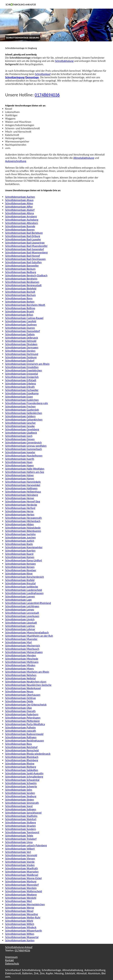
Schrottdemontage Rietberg (21, 767)
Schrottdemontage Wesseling (21, 914)
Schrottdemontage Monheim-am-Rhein (27, 672)
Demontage (32, 77)
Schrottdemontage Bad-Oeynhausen (25, 259)
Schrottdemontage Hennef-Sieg (23, 501)
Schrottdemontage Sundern (21, 829)
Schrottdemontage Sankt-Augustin (24, 773)
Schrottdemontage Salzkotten (22, 770)
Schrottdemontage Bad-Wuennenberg (26, 253)
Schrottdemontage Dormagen (22, 347)
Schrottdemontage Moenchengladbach (27, 632)
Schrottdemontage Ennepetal (21, 374)
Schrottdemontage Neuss (19, 691)
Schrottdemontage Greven (20, 439)
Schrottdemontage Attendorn (22, 223)
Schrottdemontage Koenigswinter (24, 547)
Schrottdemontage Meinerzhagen (24, 652)
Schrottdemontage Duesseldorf (23, 331)
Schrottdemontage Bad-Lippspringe (25, 243)
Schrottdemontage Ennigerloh (22, 377)
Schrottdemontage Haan (19, 462)
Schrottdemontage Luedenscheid (24, 590)
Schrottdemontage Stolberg (21, 822)
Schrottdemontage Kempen (20, 564)
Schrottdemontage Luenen (20, 596)
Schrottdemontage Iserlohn (20, 534)
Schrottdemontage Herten (20, 515)
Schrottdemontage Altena (19, 213)
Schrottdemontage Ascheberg (22, 220)
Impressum (11, 957)
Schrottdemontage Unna (19, 842)
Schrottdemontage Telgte (19, 836)
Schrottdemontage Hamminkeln (23, 482)
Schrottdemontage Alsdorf (20, 210)
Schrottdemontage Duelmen (21, 325)
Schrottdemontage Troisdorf (21, 839)
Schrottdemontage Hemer (20, 498)
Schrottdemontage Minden (20, 665)
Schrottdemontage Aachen (20, 197)
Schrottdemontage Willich (20, 924)
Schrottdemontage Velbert (20, 849)
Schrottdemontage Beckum (20, 269)
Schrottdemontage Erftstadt (21, 380)
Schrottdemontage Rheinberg (22, 760)
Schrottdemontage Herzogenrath (23, 518)
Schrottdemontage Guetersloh (22, 410)
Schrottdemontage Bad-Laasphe (23, 239)
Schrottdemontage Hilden (19, 524)
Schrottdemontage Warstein (21, 888)
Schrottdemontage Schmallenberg (24, 777)
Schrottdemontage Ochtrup (20, 698)
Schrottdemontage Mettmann (22, 662)
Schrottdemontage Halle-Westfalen (25, 469)
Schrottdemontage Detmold (21, 341)
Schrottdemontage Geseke (20, 426)
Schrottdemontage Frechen (20, 406)
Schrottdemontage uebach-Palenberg (26, 845)
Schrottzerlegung (15, 77)
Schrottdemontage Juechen (20, 537)
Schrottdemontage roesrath (21, 731)
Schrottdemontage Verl (18, 852)
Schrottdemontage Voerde (20, 862)
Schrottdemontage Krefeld (20, 580)
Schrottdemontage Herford (20, 508)
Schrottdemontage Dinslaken (21, 344)
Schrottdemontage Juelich (20, 541)
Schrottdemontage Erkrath (20, 387)
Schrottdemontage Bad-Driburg (23, 236)
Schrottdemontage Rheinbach (22, 757)
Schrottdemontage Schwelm (21, 783)
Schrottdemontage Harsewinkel (23, 485)
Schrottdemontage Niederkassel (23, 688)
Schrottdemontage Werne (20, 908)
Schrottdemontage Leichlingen (22, 606)
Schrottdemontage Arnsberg (21, 216)
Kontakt (9, 960)
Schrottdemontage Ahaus (19, 200)
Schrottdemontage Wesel (19, 911)
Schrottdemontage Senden (20, 793)
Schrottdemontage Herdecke (21, 505)
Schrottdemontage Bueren (20, 230)
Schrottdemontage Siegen (20, 800)
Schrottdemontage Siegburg (21, 796)
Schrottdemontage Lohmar (20, 629)
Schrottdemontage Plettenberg (22, 721)
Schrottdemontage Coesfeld (21, 321)
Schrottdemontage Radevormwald (24, 734)
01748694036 (47, 95)
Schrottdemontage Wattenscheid (24, 891)
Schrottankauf (43, 74)
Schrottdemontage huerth (20, 459)
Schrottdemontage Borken (20, 302)
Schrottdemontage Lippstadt (21, 623)
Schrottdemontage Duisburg (21, 357)
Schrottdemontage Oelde (19, 701)
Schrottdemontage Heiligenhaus (23, 492)
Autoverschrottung (16, 161)
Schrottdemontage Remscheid (22, 750)
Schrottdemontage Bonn (19, 298)
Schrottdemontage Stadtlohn (21, 816)
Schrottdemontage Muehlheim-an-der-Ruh (29, 636)
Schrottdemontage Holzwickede (23, 528)
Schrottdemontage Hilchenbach (23, 521)
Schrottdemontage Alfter (19, 207)
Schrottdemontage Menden (21, 655)
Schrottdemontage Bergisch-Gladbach (26, 275)
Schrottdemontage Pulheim (20, 727)
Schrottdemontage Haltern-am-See (25, 472)
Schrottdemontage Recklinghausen (25, 741)
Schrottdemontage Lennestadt (22, 613)
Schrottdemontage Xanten (20, 940)
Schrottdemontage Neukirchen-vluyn (26, 682)
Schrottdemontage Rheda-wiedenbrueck (28, 754)
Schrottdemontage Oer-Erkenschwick (26, 705)
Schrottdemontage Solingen (21, 809)
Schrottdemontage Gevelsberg (22, 429)
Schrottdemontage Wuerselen (22, 872)
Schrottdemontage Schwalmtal (22, 780)
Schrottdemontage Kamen (20, 557)
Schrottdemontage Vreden (20, 865)
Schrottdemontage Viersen (20, 859)
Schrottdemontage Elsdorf (20, 361)
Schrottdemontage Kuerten (20, 551)
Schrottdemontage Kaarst (19, 554)
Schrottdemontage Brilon (19, 315)
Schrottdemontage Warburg (21, 881)
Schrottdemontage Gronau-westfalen (26, 446)
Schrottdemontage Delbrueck (22, 338)
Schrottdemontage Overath (20, 711)
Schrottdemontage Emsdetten (22, 367)
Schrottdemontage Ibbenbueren (23, 531)
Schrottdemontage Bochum (20, 295)
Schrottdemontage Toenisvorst (22, 832)
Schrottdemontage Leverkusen (22, 616)
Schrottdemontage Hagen (19, 465)
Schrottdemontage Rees (18, 744)
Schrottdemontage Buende (20, 226)
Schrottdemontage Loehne (20, 626)
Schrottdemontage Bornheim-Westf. (25, 305)
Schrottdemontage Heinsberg (21, 495)
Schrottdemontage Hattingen (21, 488)
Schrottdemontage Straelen (21, 826)
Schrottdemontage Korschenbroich (24, 577)
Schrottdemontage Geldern (20, 416)
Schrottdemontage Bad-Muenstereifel (26, 246)
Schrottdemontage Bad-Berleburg (24, 233)
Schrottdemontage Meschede (22, 659)
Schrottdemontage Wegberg (21, 895)
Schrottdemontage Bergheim (21, 279)
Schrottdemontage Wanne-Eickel (23, 878)
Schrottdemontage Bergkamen (22, 282)
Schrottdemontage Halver (19, 475)
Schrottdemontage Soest (19, 806)
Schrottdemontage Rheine (20, 764)
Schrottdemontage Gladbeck (21, 433)
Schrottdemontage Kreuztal (20, 583)
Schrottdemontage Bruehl (20, 311)
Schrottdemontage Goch (19, 436)
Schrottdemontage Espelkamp (22, 393)
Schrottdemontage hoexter (20, 452)
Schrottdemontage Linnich (20, 619)
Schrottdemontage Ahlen (19, 203)
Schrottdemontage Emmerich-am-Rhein (27, 364)
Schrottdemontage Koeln (19, 544)
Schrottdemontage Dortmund (22, 354)
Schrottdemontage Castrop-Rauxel (24, 318)
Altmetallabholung (84, 158)
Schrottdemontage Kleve (19, 574)
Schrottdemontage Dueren (20, 328)
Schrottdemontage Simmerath (22, 803)
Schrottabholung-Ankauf (19, 947)
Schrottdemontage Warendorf (22, 885)
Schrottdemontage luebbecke (22, 587)
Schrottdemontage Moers (19, 669)
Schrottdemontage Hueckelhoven (24, 456)
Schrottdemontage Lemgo (20, 610)
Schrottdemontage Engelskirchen (24, 370)
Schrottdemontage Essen (19, 397)
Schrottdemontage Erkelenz (21, 384)
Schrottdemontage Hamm (20, 479)
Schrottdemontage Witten (20, 934)
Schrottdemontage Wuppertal (22, 937)
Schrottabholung (64, 61)
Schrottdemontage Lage (18, 600)
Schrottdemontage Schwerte (21, 786)
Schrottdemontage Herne (19, 511)
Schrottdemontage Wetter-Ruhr (23, 918)
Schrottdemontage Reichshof (21, 747)
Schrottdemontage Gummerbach (24, 449)
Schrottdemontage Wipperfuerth (24, 931)
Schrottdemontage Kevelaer (21, 570)
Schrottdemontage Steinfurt (21, 819)
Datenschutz (12, 964)
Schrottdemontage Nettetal (20, 678)
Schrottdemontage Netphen (21, 675)
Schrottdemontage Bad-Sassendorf (25, 249)
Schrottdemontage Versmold (21, 855)
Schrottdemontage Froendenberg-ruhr (27, 403)
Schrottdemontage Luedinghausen (24, 593)
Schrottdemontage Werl (19, 901)
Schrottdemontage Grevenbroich (23, 443)
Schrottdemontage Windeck (21, 927)
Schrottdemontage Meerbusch (22, 649)
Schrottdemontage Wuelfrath (21, 868)
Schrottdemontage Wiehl (19, 921)
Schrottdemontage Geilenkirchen (24, 413)
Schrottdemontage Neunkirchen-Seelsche (28, 685)
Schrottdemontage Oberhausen (23, 695)
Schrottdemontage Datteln (20, 334)
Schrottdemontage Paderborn (22, 714)
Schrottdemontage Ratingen (21, 737)
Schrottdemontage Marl (19, 642)
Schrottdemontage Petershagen (23, 718)
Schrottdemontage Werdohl (21, 898)
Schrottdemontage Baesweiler (22, 266)
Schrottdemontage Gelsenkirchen (24, 420)
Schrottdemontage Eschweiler (22, 390)
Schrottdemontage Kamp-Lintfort (24, 560)
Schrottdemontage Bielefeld (21, 289)
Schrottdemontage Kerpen (20, 567)
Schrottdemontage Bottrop (20, 308)
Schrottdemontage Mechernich (23, 646)
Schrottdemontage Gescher (20, 423)
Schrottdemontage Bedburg (21, 272)
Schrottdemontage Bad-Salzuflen (23, 262)
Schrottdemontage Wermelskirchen (25, 904)
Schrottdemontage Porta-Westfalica (25, 724)
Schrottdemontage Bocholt (20, 292)
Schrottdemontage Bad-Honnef (23, 256)
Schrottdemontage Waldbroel (22, 875)
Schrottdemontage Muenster (21, 639)
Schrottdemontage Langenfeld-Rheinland (28, 603)
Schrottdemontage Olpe (19, 708)
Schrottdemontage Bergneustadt (23, 285)
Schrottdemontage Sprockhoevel (23, 813)
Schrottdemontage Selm (19, 790)
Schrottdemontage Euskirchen (22, 400)
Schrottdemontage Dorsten (20, 351)
